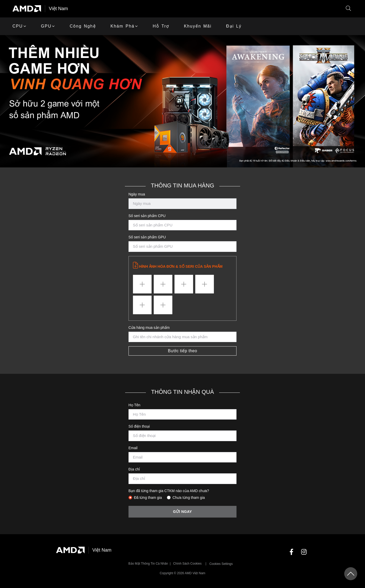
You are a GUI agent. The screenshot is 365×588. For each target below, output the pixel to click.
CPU (18, 26)
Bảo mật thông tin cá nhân (148, 564)
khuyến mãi (198, 26)
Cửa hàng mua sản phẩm (149, 328)
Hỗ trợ (161, 26)
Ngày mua (137, 194)
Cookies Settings (221, 564)
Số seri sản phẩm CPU (147, 216)
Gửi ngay (183, 512)
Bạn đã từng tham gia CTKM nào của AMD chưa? (169, 491)
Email (133, 448)
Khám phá (123, 26)
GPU (46, 26)
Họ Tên (134, 405)
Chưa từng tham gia (189, 498)
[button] (348, 9)
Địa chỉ (134, 469)
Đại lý (234, 26)
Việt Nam (58, 9)
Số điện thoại (139, 426)
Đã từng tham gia (148, 498)
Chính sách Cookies (187, 564)
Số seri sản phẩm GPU (147, 237)
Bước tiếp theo (183, 351)
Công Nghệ (83, 26)
